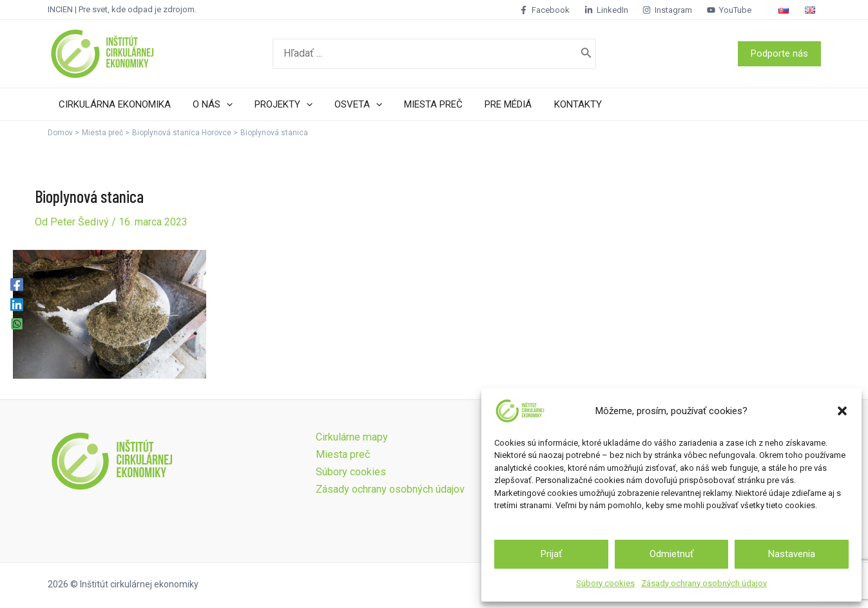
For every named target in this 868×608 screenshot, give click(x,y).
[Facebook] (558, 10)
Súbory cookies (605, 583)
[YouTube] (742, 10)
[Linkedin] (17, 304)
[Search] (586, 54)
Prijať (551, 554)
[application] (223, 104)
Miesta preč (343, 454)
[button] (842, 411)
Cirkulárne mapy (352, 437)
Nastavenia (792, 554)
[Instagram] (681, 10)
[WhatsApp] (17, 324)
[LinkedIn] (619, 10)
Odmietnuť (671, 554)
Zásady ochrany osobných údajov (704, 583)
